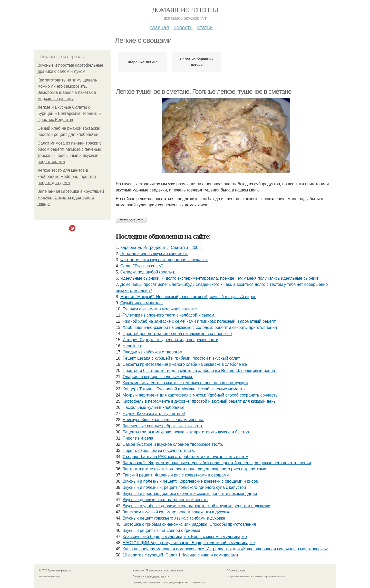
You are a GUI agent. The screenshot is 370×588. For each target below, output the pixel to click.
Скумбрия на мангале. (142, 303)
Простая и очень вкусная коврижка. (154, 254)
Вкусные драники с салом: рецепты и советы (165, 500)
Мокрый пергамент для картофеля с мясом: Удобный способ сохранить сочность (200, 395)
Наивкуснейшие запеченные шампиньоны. (163, 420)
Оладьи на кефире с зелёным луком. (158, 377)
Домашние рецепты (185, 10)
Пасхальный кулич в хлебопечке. (154, 407)
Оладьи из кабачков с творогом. (153, 352)
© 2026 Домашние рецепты (55, 570)
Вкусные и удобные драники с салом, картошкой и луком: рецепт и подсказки (196, 506)
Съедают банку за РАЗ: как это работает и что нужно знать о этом (186, 457)
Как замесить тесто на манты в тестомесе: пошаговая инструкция (185, 383)
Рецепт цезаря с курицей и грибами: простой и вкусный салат (181, 358)
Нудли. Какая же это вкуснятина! (154, 414)
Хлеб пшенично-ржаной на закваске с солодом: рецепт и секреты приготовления (200, 327)
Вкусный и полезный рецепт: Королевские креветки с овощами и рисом (191, 481)
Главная (159, 27)
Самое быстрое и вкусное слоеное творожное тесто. (173, 444)
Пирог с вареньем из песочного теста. (159, 450)
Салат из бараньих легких (197, 62)
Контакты (138, 570)
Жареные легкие (143, 62)
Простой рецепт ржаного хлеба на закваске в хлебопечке (177, 334)
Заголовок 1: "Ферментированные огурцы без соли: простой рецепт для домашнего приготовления (217, 463)
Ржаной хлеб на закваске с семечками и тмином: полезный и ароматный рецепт (199, 321)
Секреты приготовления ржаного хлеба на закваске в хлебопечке (185, 364)
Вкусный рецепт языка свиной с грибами (161, 530)
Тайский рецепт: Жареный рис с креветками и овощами (176, 475)
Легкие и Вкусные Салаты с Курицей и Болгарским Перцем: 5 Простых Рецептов (69, 113)
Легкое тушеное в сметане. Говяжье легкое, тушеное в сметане (204, 92)
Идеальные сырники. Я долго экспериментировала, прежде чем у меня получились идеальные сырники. (220, 278)
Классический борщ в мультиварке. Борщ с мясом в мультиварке (185, 537)
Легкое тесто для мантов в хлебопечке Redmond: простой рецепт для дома (67, 176)
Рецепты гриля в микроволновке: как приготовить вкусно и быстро (186, 432)
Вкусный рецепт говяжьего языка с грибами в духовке (174, 518)
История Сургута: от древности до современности (171, 340)
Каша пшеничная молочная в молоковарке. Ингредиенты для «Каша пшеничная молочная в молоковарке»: (225, 549)
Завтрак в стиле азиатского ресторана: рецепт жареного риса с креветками (194, 469)
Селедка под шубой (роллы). (148, 272)
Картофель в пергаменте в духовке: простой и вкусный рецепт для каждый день (199, 401)
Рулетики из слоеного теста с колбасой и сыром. (169, 315)
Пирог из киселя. (139, 438)
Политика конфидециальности (151, 577)
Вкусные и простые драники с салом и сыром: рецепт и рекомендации (190, 494)
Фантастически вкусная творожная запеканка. (164, 260)
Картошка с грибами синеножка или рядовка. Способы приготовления (189, 524)
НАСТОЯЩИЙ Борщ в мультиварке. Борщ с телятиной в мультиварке (189, 543)
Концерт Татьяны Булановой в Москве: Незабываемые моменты (184, 389)
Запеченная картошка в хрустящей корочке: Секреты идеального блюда (71, 197)
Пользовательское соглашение (164, 570)
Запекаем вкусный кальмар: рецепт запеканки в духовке (177, 512)
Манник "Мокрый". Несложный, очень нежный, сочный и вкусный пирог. (188, 297)
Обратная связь (236, 570)
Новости (183, 27)
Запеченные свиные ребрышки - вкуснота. (163, 426)
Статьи (205, 27)
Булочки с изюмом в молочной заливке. (160, 309)
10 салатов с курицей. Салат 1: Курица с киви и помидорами (180, 555)
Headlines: (132, 346)
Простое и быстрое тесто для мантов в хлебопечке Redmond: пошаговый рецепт (200, 371)
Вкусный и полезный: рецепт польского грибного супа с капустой (184, 487)
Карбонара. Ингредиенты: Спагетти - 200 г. (161, 247)
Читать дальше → (131, 219)
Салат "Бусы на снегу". (142, 266)
